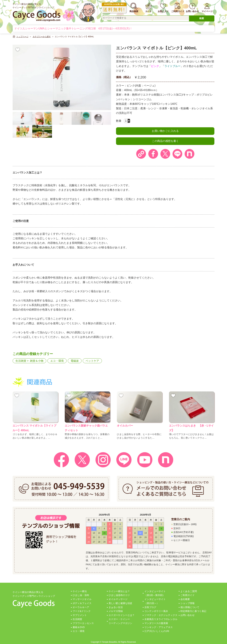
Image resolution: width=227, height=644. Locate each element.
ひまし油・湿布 (81, 595)
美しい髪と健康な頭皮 (120, 603)
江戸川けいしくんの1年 (157, 631)
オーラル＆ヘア (81, 607)
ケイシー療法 (80, 591)
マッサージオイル (82, 599)
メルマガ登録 (116, 611)
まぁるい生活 (116, 607)
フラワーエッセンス (83, 623)
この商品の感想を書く (165, 141)
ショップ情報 (187, 603)
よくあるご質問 (189, 591)
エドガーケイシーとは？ (122, 615)
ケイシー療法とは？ (119, 591)
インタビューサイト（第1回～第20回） (155, 593)
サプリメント (80, 615)
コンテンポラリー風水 (156, 611)
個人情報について (190, 607)
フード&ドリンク (82, 611)
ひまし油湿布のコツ (119, 595)
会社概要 (185, 599)
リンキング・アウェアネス (159, 627)
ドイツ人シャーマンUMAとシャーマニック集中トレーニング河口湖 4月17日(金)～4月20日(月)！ (73, 28)
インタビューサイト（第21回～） (155, 601)
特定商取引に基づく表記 (193, 611)
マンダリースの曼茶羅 (156, 623)
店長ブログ (150, 607)
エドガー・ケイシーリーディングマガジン (120, 621)
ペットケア (92, 361)
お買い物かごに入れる (165, 131)
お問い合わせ (187, 615)
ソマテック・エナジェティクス (161, 615)
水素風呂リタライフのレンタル (161, 619)
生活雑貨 (21, 361)
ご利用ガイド (187, 595)
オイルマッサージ (118, 599)
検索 (202, 18)
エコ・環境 (57, 361)
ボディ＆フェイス (82, 603)
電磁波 (75, 361)
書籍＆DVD (79, 627)
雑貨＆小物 (37, 361)
